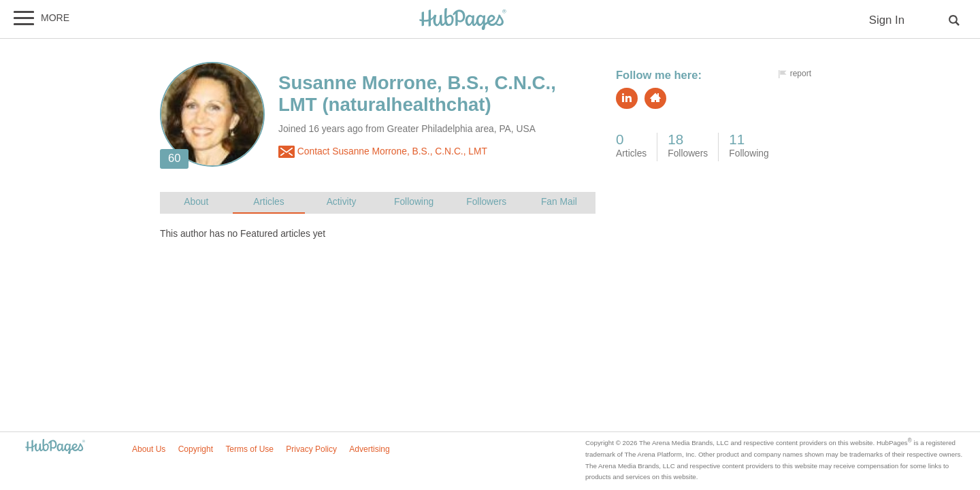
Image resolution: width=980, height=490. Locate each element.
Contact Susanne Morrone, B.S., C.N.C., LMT (383, 152)
